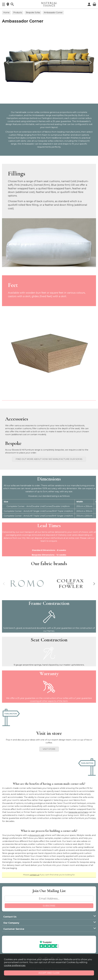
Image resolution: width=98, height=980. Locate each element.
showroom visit (37, 835)
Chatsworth (84, 141)
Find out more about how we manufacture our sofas (49, 459)
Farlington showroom (53, 118)
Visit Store (49, 749)
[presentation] (8, 62)
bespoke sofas (46, 141)
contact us (34, 875)
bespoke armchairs (78, 812)
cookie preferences (15, 965)
